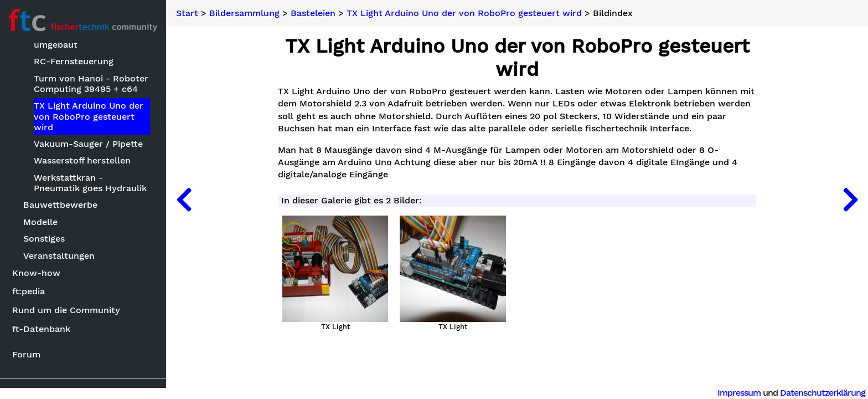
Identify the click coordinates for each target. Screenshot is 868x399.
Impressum (739, 393)
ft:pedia (29, 291)
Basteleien (313, 13)
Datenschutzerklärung (823, 393)
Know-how (36, 273)
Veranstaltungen (59, 256)
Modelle (40, 222)
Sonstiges (44, 239)
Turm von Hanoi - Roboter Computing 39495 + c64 (91, 84)
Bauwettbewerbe (60, 205)
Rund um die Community (66, 310)
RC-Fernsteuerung (74, 61)
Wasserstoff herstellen (82, 160)
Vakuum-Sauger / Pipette (88, 144)
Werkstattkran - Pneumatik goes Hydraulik (90, 183)
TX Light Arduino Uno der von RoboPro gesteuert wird (89, 116)
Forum (26, 354)
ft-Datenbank (41, 329)
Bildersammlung (244, 13)
